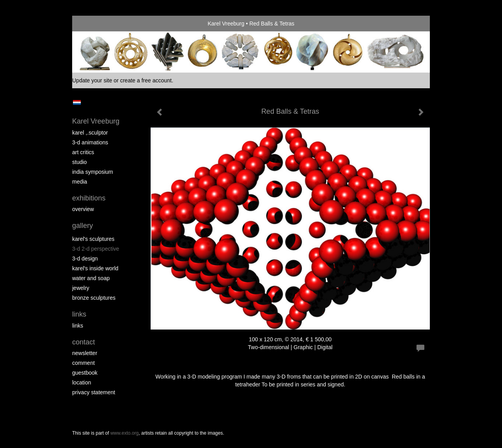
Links (79, 314)
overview (83, 209)
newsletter (85, 353)
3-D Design (85, 259)
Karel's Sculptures (93, 239)
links (78, 326)
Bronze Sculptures (94, 298)
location (82, 382)
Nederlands (77, 102)
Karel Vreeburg (226, 24)
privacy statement (94, 392)
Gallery (83, 226)
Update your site (92, 80)
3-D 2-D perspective (96, 249)
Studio (79, 162)
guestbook (85, 373)
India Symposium (93, 172)
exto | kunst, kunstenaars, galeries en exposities (94, 24)
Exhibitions (89, 198)
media (80, 182)
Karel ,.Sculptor (90, 133)
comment (84, 363)
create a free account (146, 80)
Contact (84, 342)
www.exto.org (124, 433)
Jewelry (81, 288)
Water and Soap (91, 278)
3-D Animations (90, 142)
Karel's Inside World (95, 268)
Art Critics (83, 152)
